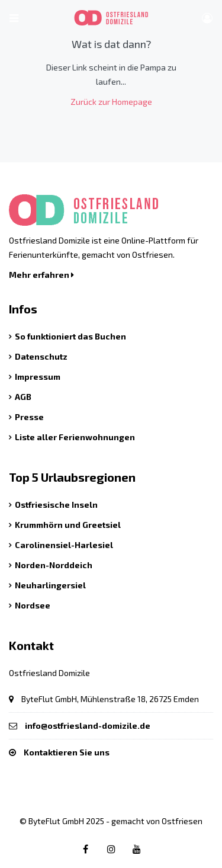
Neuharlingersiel (50, 585)
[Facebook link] (86, 849)
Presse (29, 417)
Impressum (38, 377)
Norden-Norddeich (54, 565)
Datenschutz (41, 356)
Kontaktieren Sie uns (67, 752)
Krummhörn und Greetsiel (68, 525)
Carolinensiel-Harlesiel (64, 545)
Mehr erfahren (41, 275)
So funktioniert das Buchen (70, 336)
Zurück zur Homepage (111, 102)
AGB (23, 397)
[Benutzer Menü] (207, 18)
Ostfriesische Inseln (56, 505)
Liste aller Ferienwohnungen (75, 437)
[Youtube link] (137, 849)
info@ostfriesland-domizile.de (88, 726)
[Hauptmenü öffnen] (14, 18)
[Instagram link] (111, 849)
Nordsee (33, 605)
